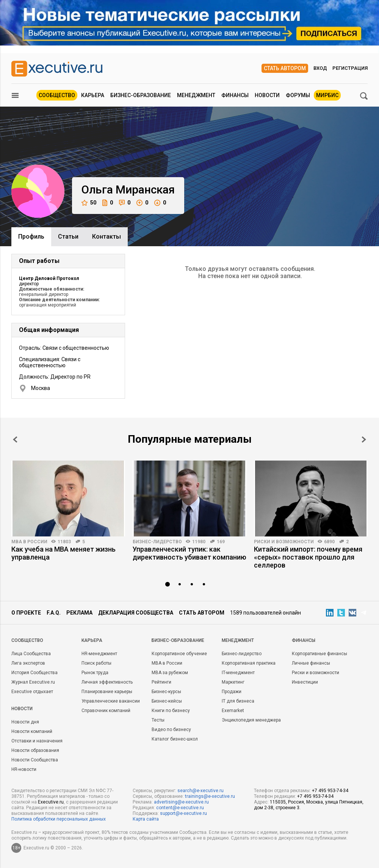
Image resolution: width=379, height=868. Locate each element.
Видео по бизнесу (171, 730)
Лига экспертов (28, 663)
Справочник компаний (106, 711)
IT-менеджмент (238, 673)
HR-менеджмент (99, 654)
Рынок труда (95, 673)
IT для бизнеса (238, 701)
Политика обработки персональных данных (59, 819)
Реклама (79, 613)
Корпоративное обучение (179, 654)
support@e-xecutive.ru (183, 813)
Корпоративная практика (249, 663)
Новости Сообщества (35, 760)
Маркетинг (233, 682)
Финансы (235, 95)
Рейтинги (161, 682)
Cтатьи (68, 237)
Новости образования (35, 750)
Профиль (31, 237)
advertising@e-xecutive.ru (181, 802)
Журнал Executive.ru (33, 682)
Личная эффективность (107, 682)
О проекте (26, 613)
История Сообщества (34, 673)
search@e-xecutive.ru (200, 791)
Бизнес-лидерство (157, 542)
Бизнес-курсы (166, 692)
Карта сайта (146, 819)
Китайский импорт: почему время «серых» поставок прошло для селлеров (308, 557)
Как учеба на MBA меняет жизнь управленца (63, 553)
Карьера (93, 95)
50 (89, 203)
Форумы (298, 95)
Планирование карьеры (107, 692)
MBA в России (29, 542)
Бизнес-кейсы (167, 701)
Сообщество (57, 95)
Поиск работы (96, 663)
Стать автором (285, 68)
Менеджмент (196, 95)
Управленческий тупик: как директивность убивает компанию (189, 553)
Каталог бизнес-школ (175, 739)
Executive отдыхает (32, 692)
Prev (15, 440)
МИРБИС (327, 95)
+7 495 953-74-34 (330, 791)
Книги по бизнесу (171, 711)
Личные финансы (311, 663)
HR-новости (24, 769)
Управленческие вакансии (111, 701)
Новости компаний (32, 731)
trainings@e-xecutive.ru (210, 796)
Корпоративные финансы (319, 654)
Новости (267, 95)
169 (221, 542)
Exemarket (233, 711)
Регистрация (350, 68)
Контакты (106, 237)
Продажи (232, 692)
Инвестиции (305, 682)
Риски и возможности (284, 542)
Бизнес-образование (141, 95)
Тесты (158, 720)
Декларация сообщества (136, 613)
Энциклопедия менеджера (251, 720)
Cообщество (27, 640)
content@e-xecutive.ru (180, 808)
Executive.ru (51, 802)
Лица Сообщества (31, 654)
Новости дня (25, 722)
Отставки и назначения (37, 741)
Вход (320, 68)
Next (364, 440)
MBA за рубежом (170, 673)
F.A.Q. (54, 613)
